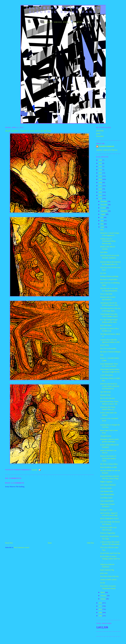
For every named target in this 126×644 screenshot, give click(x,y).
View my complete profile (107, 150)
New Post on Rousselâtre (108, 348)
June (102, 221)
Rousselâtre (100, 136)
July (102, 217)
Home (50, 543)
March (103, 592)
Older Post (90, 543)
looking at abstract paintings (109, 276)
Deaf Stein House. (106, 325)
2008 (100, 616)
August (103, 214)
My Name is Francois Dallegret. (110, 352)
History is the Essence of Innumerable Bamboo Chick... (108, 458)
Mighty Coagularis (106, 482)
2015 (100, 192)
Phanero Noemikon (106, 146)
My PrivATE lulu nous (107, 398)
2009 (100, 612)
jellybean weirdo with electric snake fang (63, 10)
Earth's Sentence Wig (107, 570)
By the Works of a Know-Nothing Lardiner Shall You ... (110, 559)
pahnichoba (100, 131)
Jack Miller (104, 252)
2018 (100, 182)
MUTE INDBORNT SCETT (109, 519)
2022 (100, 170)
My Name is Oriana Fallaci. (109, 464)
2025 (100, 163)
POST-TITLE (105, 345)
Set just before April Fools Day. (110, 553)
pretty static (104, 573)
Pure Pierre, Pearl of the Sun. (109, 576)
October (103, 208)
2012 (100, 603)
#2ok (102, 355)
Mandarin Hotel (105, 395)
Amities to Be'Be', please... (109, 580)
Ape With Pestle (105, 392)
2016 (100, 189)
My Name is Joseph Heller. (109, 279)
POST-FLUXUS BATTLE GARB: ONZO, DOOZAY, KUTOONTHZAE (110, 386)
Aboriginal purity (106, 436)
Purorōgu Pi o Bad (106, 510)
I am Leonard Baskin (107, 501)
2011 (100, 606)
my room (103, 273)
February (104, 596)
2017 (100, 186)
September (104, 211)
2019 (100, 179)
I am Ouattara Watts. (107, 491)
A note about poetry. (107, 375)
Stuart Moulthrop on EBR (108, 467)
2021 (100, 173)
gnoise (98, 133)
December (104, 201)
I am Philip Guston (106, 498)
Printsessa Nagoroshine (108, 533)
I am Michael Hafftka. (107, 494)
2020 (100, 176)
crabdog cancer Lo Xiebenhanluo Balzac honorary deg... (108, 241)
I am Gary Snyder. (106, 488)
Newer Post (9, 543)
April (103, 227)
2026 (100, 160)
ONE (102, 230)
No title (103, 583)
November (104, 205)
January (103, 599)
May (102, 224)
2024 (100, 166)
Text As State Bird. (106, 294)
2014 (100, 195)
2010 (100, 609)
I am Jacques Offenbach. (108, 485)
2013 (100, 199)
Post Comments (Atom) (22, 547)
